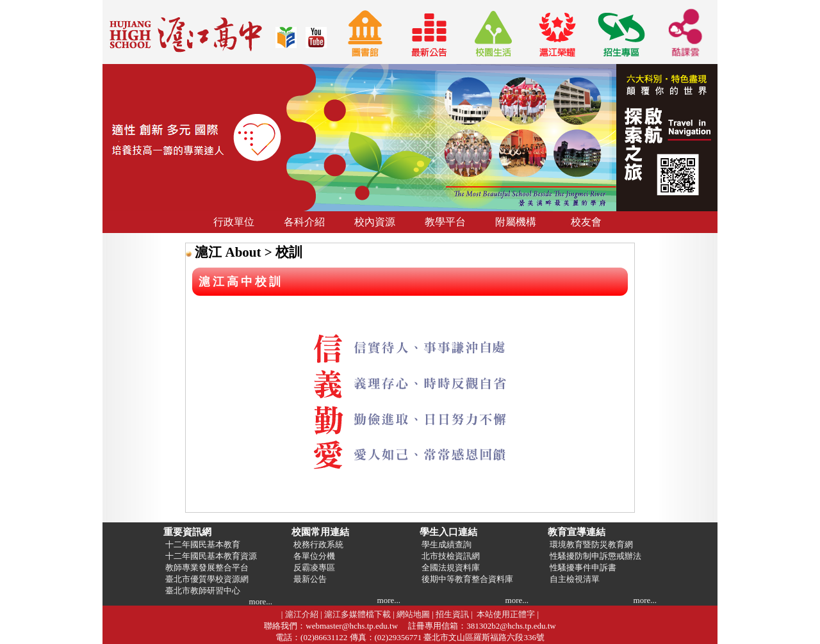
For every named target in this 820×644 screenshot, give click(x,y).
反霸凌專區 (313, 568)
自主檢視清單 (574, 579)
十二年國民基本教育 (202, 544)
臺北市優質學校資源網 (206, 579)
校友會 (586, 222)
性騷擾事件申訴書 (582, 568)
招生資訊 (452, 614)
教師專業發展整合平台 (206, 568)
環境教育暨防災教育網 (590, 544)
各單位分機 (313, 556)
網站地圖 (413, 614)
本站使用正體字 (506, 614)
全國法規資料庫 (450, 568)
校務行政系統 (317, 544)
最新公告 (309, 579)
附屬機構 (516, 222)
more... (261, 601)
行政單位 (234, 222)
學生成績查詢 (446, 544)
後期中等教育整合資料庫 (466, 579)
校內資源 (375, 222)
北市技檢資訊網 (450, 556)
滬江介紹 (302, 614)
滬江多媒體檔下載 (357, 614)
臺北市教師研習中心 (202, 591)
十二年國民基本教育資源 (210, 556)
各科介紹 (304, 222)
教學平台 (445, 222)
